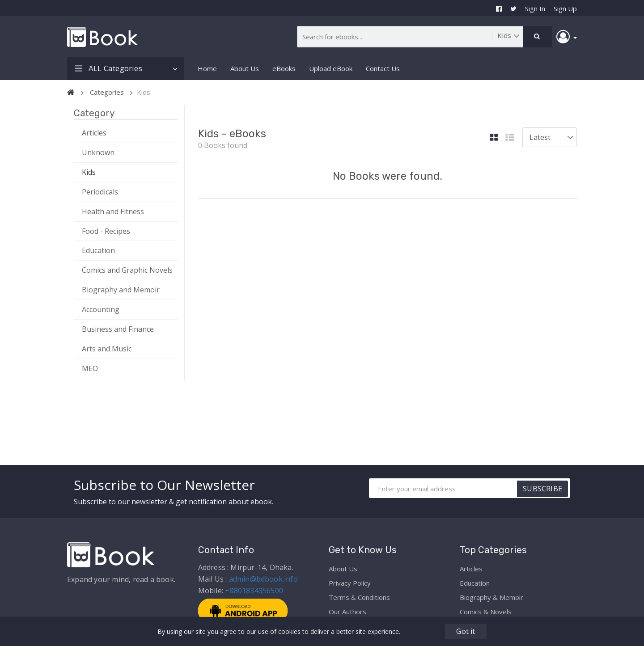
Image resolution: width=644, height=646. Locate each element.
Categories (107, 92)
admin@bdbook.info (263, 579)
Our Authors (347, 612)
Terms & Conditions (359, 597)
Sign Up (565, 8)
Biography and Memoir (121, 290)
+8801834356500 (254, 591)
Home (207, 68)
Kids (89, 172)
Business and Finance (118, 329)
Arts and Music (107, 349)
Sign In (535, 8)
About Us (245, 68)
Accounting (101, 309)
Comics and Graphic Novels (127, 270)
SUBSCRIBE (542, 489)
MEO (90, 368)
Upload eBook (331, 68)
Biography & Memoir (491, 597)
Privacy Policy (350, 583)
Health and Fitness (113, 211)
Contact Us (383, 68)
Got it (466, 631)
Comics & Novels (486, 612)
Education (98, 250)
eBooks (284, 68)
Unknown (98, 152)
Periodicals (100, 192)
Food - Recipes (106, 231)
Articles (94, 133)
